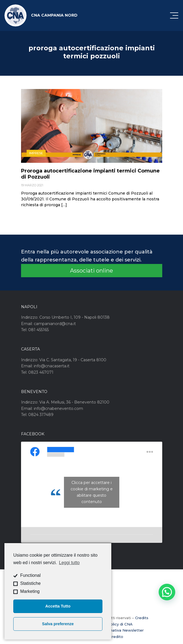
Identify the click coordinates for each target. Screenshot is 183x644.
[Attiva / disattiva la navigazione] (174, 15)
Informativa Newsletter (122, 630)
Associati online (91, 271)
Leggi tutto (69, 563)
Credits (142, 618)
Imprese (36, 153)
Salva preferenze (58, 624)
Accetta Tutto (58, 606)
